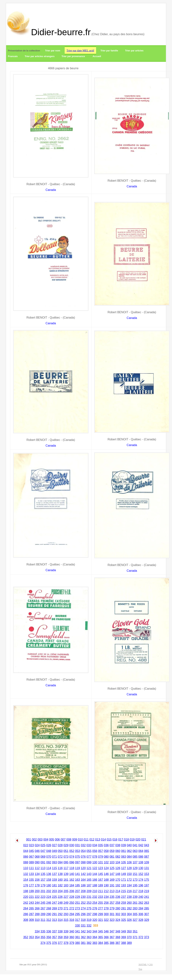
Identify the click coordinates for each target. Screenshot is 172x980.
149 (124, 874)
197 (147, 885)
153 (147, 874)
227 (66, 897)
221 (31, 897)
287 (31, 914)
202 (49, 891)
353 (31, 937)
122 (95, 868)
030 (72, 845)
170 (118, 880)
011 (86, 840)
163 (78, 880)
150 (129, 874)
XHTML (143, 965)
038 (118, 845)
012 (92, 840)
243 (31, 903)
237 (124, 897)
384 (101, 943)
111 (31, 868)
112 (37, 868)
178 (37, 885)
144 (95, 874)
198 (26, 891)
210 (95, 891)
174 (141, 880)
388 (124, 943)
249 (66, 903)
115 (54, 868)
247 (54, 903)
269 (54, 908)
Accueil (97, 56)
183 (66, 885)
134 (37, 874)
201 (43, 891)
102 (106, 862)
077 (89, 857)
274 (83, 908)
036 (106, 845)
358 (60, 937)
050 (60, 851)
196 (141, 885)
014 (103, 840)
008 (69, 840)
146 (106, 874)
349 (124, 931)
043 (147, 845)
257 (112, 903)
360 (72, 937)
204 (60, 891)
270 (60, 908)
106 (129, 862)
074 (72, 857)
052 (72, 851)
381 (83, 943)
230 (83, 897)
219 (147, 891)
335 (43, 931)
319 (89, 920)
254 (95, 903)
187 (89, 885)
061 (124, 851)
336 (49, 931)
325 (124, 920)
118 (72, 868)
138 (60, 874)
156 (37, 880)
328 (141, 920)
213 (112, 891)
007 (63, 840)
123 (101, 868)
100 (95, 862)
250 (72, 903)
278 (106, 908)
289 (43, 914)
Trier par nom (53, 51)
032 (83, 845)
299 (101, 914)
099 (89, 862)
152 (141, 874)
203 (54, 891)
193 (124, 885)
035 (101, 845)
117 (66, 868)
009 (75, 840)
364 (95, 937)
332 (89, 926)
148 (118, 874)
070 (49, 857)
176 (26, 885)
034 (95, 845)
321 (101, 920)
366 (106, 937)
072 (60, 857)
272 (72, 908)
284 (141, 908)
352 (26, 937)
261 (135, 903)
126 (118, 868)
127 (124, 868)
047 (43, 851)
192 (118, 885)
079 (101, 857)
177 (31, 885)
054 (83, 851)
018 (126, 840)
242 (26, 903)
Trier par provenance (73, 56)
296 (83, 914)
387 (118, 943)
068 (37, 857)
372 (141, 937)
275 (89, 908)
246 (49, 903)
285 (147, 908)
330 (78, 926)
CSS (151, 965)
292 (60, 914)
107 (135, 862)
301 (112, 914)
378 (66, 943)
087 (147, 857)
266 (37, 908)
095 (66, 862)
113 (43, 868)
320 (95, 920)
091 (43, 862)
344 (95, 931)
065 (147, 851)
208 (83, 891)
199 (31, 891)
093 (54, 862)
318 (83, 920)
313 (54, 920)
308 (26, 920)
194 (129, 885)
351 (135, 931)
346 (106, 931)
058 (106, 851)
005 (52, 840)
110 (26, 868)
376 (54, 943)
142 (83, 874)
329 (147, 920)
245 (43, 903)
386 (112, 943)
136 (49, 874)
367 (112, 937)
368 (118, 937)
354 (37, 937)
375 (49, 943)
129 (135, 868)
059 (112, 851)
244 (37, 903)
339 (66, 931)
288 (37, 914)
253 (89, 903)
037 (112, 845)
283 (135, 908)
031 (78, 845)
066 (26, 857)
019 (132, 840)
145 (101, 874)
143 (89, 874)
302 (118, 914)
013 (98, 840)
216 (129, 891)
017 (121, 840)
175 (147, 880)
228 (72, 897)
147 (112, 874)
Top (140, 969)
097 (78, 862)
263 (147, 903)
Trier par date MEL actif (80, 50)
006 (57, 840)
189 (101, 885)
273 (78, 908)
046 (37, 851)
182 (60, 885)
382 (89, 943)
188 (95, 885)
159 (54, 880)
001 (29, 840)
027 (54, 845)
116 (60, 868)
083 (124, 857)
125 (112, 868)
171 (124, 880)
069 (43, 857)
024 (37, 845)
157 (43, 880)
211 (101, 891)
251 (78, 903)
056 (95, 851)
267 (43, 908)
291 (54, 914)
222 (37, 897)
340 (72, 931)
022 (26, 845)
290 (49, 914)
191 (112, 885)
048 (49, 851)
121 (89, 868)
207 (78, 891)
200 (37, 891)
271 (66, 908)
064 (141, 851)
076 (83, 857)
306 (141, 914)
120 (83, 868)
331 (83, 926)
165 (89, 880)
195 (135, 885)
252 (83, 903)
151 (135, 874)
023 (31, 845)
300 (106, 914)
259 (124, 903)
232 (95, 897)
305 (135, 914)
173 (135, 880)
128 (129, 868)
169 (112, 880)
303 (124, 914)
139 (66, 874)
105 (124, 862)
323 (112, 920)
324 (118, 920)
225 (54, 897)
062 (129, 851)
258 (118, 903)
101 (101, 862)
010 (80, 840)
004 (46, 840)
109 (147, 862)
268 (49, 908)
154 (26, 880)
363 (89, 937)
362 (83, 937)
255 (101, 903)
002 (34, 840)
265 (31, 908)
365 (101, 937)
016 (115, 840)
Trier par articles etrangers (40, 56)
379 (72, 943)
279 (112, 908)
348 (118, 931)
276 (95, 908)
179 (43, 885)
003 (40, 840)
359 (66, 937)
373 (147, 937)
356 (49, 937)
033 (89, 845)
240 (141, 897)
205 (66, 891)
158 (49, 880)
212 (106, 891)
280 (118, 908)
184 (72, 885)
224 (49, 897)
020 (138, 840)
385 (106, 943)
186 (83, 885)
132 (26, 874)
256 (106, 903)
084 (129, 857)
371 (135, 937)
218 (141, 891)
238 (129, 897)
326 (129, 920)
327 (135, 920)
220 (26, 897)
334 (37, 931)
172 (129, 880)
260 (129, 903)
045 (31, 851)
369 (124, 937)
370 (129, 937)
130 (141, 868)
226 (60, 897)
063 (135, 851)
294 (72, 914)
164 (83, 880)
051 (66, 851)
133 (31, 874)
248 (60, 903)
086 (141, 857)
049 (54, 851)
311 (43, 920)
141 (78, 874)
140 (72, 874)
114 (49, 868)
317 (78, 920)
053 (78, 851)
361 (78, 937)
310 (37, 920)
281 (124, 908)
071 (54, 857)
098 (83, 862)
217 (135, 891)
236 (118, 897)
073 (66, 857)
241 (147, 897)
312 (49, 920)
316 (72, 920)
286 (26, 914)
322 (106, 920)
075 (78, 857)
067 (31, 857)
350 (129, 931)
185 (78, 885)
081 (112, 857)
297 (89, 914)
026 (49, 845)
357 (54, 937)
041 (135, 845)
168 (106, 880)
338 (60, 931)
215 (124, 891)
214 (118, 891)
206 (72, 891)
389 (129, 943)
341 (78, 931)
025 (43, 845)
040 (129, 845)
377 (60, 943)
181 (54, 885)
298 (95, 914)
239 (135, 897)
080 (106, 857)
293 (66, 914)
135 (43, 874)
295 (78, 914)
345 (101, 931)
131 (147, 868)
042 (141, 845)
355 (43, 937)
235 (112, 897)
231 (89, 897)
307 (147, 914)
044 (26, 851)
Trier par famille (109, 51)
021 (144, 840)
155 (31, 880)
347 (112, 931)
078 (95, 857)
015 (109, 840)
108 (141, 862)
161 (66, 880)
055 (89, 851)
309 (31, 920)
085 (135, 857)
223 (43, 897)
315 (66, 920)
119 (78, 868)
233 (101, 897)
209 (89, 891)
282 (129, 908)
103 (112, 862)
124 (106, 868)
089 (31, 862)
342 (83, 931)
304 (129, 914)
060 (118, 851)
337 (54, 931)
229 (78, 897)
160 (60, 880)
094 (60, 862)
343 (89, 931)
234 (106, 897)
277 (101, 908)
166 (95, 880)
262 (141, 903)
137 (54, 874)
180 (49, 885)
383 (95, 943)
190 (106, 885)
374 (43, 943)
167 (101, 880)
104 (118, 862)
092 (49, 862)
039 (124, 845)
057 (101, 851)
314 (60, 920)
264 (26, 908)
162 (72, 880)
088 (26, 862)
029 (66, 845)
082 (118, 857)
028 (60, 845)
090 (37, 862)
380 (78, 943)
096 (72, 862)
